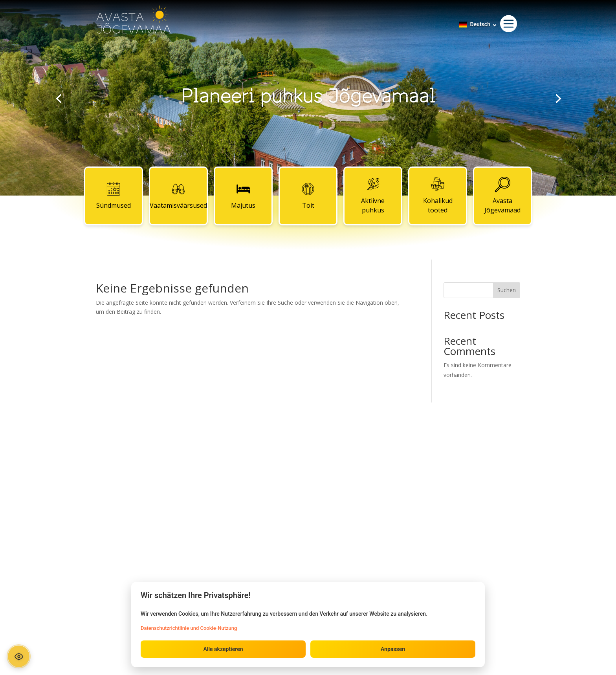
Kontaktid (308, 460)
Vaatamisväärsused (178, 196)
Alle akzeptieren (223, 649)
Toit (308, 196)
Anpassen (393, 649)
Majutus (243, 196)
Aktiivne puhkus (373, 196)
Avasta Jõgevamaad (502, 196)
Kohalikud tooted (438, 196)
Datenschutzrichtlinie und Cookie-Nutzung (189, 628)
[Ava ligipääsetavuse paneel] (19, 656)
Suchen (507, 290)
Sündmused (114, 196)
